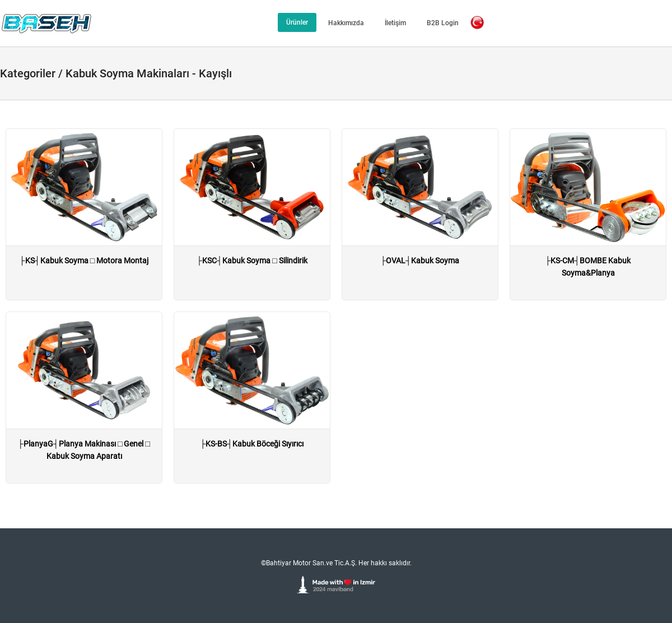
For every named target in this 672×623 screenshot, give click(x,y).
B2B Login (443, 23)
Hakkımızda (346, 23)
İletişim (395, 23)
